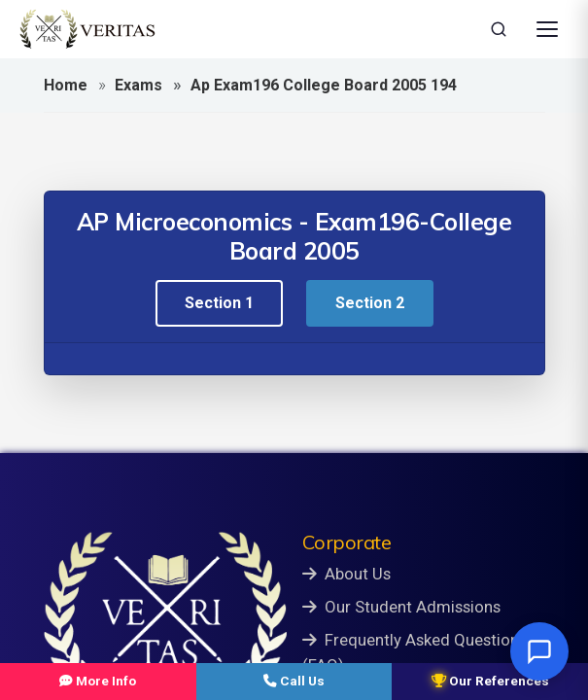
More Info (98, 681)
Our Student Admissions (401, 607)
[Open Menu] (547, 29)
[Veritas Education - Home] (87, 29)
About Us (346, 574)
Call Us (294, 681)
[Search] (499, 29)
